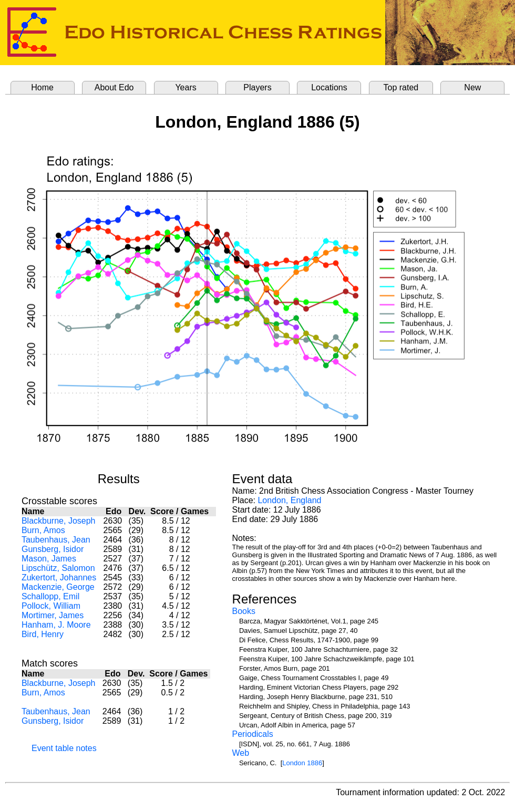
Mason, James (49, 559)
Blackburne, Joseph (59, 521)
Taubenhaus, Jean (56, 540)
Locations (329, 87)
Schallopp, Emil (50, 596)
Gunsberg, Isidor (53, 549)
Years (186, 87)
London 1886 (302, 763)
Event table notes (64, 748)
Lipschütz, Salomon (58, 568)
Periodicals (253, 734)
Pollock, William (51, 606)
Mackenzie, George (58, 587)
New (472, 87)
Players (257, 87)
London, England (289, 500)
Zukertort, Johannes (59, 577)
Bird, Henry (43, 634)
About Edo (114, 87)
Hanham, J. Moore (56, 625)
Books (244, 611)
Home (42, 87)
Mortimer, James (53, 615)
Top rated (401, 87)
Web (241, 753)
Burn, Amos (43, 530)
